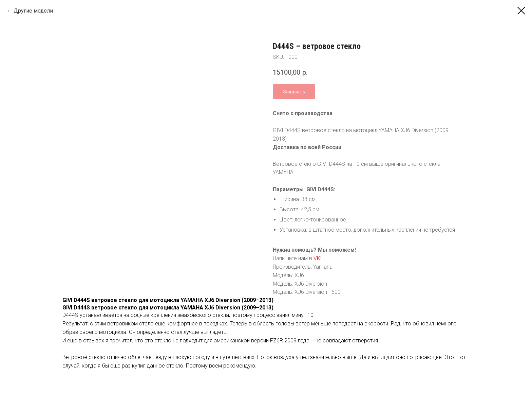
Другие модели (33, 11)
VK (317, 258)
